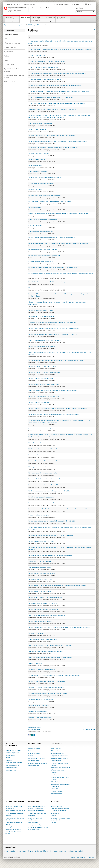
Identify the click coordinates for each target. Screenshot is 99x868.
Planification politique (12, 753)
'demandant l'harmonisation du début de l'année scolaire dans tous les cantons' (54, 415)
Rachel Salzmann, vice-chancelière (15, 811)
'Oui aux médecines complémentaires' (41, 232)
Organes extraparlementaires (37, 806)
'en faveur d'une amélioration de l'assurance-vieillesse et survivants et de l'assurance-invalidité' (59, 509)
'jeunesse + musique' (35, 190)
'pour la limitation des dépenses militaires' (42, 573)
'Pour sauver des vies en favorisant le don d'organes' (45, 79)
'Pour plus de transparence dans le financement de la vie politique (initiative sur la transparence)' (59, 91)
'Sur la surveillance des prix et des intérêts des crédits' (45, 340)
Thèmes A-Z (85, 12)
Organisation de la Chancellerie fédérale (15, 819)
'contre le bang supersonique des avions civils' (43, 485)
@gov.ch (48, 851)
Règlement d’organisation (13, 829)
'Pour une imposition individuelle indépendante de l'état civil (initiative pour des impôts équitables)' (60, 49)
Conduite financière (57, 791)
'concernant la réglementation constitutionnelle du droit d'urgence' (50, 645)
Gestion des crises (11, 770)
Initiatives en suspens (11, 39)
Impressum (91, 857)
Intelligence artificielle (58, 753)
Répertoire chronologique (13, 43)
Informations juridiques (78, 857)
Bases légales (9, 827)
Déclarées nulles (9, 65)
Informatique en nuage (58, 770)
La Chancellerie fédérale (61, 18)
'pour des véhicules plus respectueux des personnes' (45, 196)
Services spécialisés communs (59, 758)
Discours (53, 816)
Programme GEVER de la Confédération (35, 819)
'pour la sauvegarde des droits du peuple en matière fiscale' (47, 682)
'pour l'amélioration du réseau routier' (41, 579)
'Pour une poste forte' (35, 166)
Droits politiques (25, 18)
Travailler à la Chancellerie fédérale (13, 833)
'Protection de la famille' (36, 633)
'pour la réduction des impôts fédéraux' (41, 591)
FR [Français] (86, 4)
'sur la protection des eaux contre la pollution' (43, 503)
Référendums (32, 751)
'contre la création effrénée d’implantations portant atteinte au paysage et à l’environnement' (58, 214)
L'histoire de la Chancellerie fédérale (14, 823)
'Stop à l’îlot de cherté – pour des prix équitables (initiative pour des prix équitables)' (55, 85)
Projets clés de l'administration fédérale (60, 764)
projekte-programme (57, 794)
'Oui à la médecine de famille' (38, 172)
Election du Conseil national (36, 758)
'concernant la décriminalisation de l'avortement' (44, 479)
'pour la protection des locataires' (39, 402)
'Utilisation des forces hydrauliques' (40, 718)
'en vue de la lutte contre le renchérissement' (43, 461)
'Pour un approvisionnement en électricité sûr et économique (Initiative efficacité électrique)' (58, 142)
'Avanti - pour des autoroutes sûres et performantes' (45, 256)
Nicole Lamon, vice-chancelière (15, 813)
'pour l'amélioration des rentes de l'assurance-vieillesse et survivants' (50, 555)
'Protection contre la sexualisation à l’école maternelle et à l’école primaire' (52, 136)
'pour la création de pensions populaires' (41, 497)
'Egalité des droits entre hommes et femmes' (43, 449)
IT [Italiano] (88, 4)
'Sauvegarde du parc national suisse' (40, 561)
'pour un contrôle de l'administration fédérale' (43, 609)
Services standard (56, 761)
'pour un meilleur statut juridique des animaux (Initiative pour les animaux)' (53, 268)
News (32, 851)
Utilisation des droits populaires (37, 763)
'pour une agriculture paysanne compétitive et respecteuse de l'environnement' (54, 328)
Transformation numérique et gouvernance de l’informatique (36, 19)
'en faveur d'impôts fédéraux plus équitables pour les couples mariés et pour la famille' (56, 360)
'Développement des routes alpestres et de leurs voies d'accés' (48, 693)
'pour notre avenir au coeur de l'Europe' (41, 310)
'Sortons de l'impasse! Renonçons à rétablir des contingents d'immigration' (52, 109)
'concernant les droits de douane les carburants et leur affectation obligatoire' (53, 391)
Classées (7, 60)
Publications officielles (12, 765)
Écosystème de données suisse (60, 756)
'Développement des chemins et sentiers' (41, 467)
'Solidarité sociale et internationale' (40, 567)
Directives (54, 773)
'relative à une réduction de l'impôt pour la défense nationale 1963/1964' (52, 521)
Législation (9, 760)
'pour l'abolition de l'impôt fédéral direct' (42, 316)
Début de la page (90, 729)
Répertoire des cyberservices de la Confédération (61, 785)
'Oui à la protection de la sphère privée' (41, 123)
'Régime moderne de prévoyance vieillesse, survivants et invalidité (49, 491)
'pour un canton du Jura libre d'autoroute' (42, 346)
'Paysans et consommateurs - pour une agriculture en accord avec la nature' (52, 322)
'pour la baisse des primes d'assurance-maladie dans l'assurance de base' (52, 238)
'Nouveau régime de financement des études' (43, 473)
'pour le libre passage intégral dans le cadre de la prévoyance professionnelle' (53, 334)
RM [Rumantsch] (91, 4)
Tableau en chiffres (10, 82)
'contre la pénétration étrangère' (39, 515)
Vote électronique (33, 766)
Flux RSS (39, 851)
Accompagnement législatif (14, 763)
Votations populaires (34, 753)
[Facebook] (28, 735)
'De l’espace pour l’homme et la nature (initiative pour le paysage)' (50, 202)
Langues (8, 758)
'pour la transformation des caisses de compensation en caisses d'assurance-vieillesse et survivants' (60, 627)
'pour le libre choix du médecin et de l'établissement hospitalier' (49, 282)
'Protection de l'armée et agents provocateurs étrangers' (46, 688)
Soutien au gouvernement (10, 18)
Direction (8, 816)
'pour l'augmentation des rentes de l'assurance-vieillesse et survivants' (51, 535)
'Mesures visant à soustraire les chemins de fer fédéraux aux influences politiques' (54, 675)
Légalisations (67, 4)
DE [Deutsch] (83, 4)
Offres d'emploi (75, 4)
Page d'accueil (8, 25)
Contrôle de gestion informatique (61, 775)
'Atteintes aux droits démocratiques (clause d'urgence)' (46, 651)
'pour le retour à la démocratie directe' (41, 621)
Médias (61, 4)
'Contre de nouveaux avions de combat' (41, 184)
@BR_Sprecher (11, 851)
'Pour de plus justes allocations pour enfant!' (43, 250)
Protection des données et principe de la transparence (36, 810)
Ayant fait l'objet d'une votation (12, 70)
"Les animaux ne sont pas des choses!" (41, 262)
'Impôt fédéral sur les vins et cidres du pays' (42, 669)
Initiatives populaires (34, 25)
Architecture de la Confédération (61, 768)
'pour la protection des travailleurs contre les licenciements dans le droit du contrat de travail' (58, 409)
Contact (56, 4)
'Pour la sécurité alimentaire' (37, 129)
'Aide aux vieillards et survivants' (39, 706)
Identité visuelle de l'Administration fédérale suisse (60, 807)
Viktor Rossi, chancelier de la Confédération (14, 807)
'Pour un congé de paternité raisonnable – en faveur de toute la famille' (51, 97)
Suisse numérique (56, 748)
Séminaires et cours (34, 822)
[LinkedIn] (34, 735)
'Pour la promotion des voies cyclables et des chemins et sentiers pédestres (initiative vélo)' (57, 103)
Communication (10, 755)
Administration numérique (59, 751)
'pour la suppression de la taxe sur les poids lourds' (45, 372)
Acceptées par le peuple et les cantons (14, 77)
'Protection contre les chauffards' (39, 154)
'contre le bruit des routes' (37, 455)
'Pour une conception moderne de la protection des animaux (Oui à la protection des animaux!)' (59, 244)
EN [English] (94, 4)
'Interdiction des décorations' (38, 712)
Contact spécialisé (35, 729)
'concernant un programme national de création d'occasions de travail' (51, 658)
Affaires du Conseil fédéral (13, 750)
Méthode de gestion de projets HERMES (60, 778)
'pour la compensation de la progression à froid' (44, 385)
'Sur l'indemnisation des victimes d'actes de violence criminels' (48, 429)
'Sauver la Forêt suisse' (35, 226)
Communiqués (55, 813)
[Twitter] (30, 735)
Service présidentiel (11, 768)
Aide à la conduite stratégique (37, 813)
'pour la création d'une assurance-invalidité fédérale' (45, 597)
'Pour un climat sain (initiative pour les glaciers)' (44, 67)
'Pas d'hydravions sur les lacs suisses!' (40, 288)
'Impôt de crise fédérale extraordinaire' (41, 700)
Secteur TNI (54, 789)
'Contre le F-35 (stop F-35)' (37, 55)
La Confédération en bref (58, 811)
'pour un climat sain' (35, 208)
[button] (77, 8)
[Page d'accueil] (32, 10)
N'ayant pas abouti (10, 47)
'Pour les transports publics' (37, 160)
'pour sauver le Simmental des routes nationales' (44, 396)
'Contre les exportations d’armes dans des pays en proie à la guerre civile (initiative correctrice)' (58, 73)
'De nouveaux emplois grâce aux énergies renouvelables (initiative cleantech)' (53, 148)
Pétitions (31, 756)
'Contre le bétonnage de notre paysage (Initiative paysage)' (47, 61)
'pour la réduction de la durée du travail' (41, 541)
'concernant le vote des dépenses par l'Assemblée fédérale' (47, 615)
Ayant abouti (8, 52)
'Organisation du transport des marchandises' (43, 639)
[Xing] (32, 735)
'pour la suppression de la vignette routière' (42, 366)
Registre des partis (33, 761)
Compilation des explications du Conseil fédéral (60, 819)
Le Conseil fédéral (11, 4)
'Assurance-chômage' (35, 664)
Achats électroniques (57, 782)
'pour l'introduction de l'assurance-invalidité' (43, 603)
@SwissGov (22, 851)
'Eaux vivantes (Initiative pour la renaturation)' (43, 220)
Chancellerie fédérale (29, 4)
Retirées (7, 56)
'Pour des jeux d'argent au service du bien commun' (45, 178)
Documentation (50, 17)
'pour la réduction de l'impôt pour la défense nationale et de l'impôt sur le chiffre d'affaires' (57, 585)
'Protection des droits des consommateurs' (42, 443)
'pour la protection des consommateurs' (41, 378)
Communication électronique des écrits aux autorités (38, 828)
